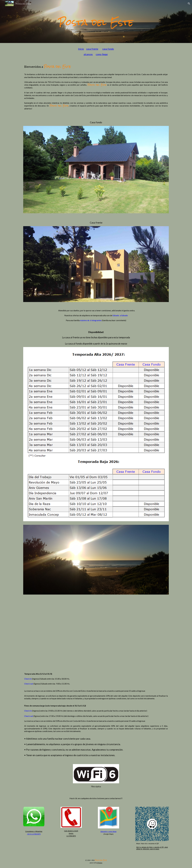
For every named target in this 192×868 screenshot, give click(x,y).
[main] (96, 21)
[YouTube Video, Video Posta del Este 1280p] (96, 633)
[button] (189, 4)
